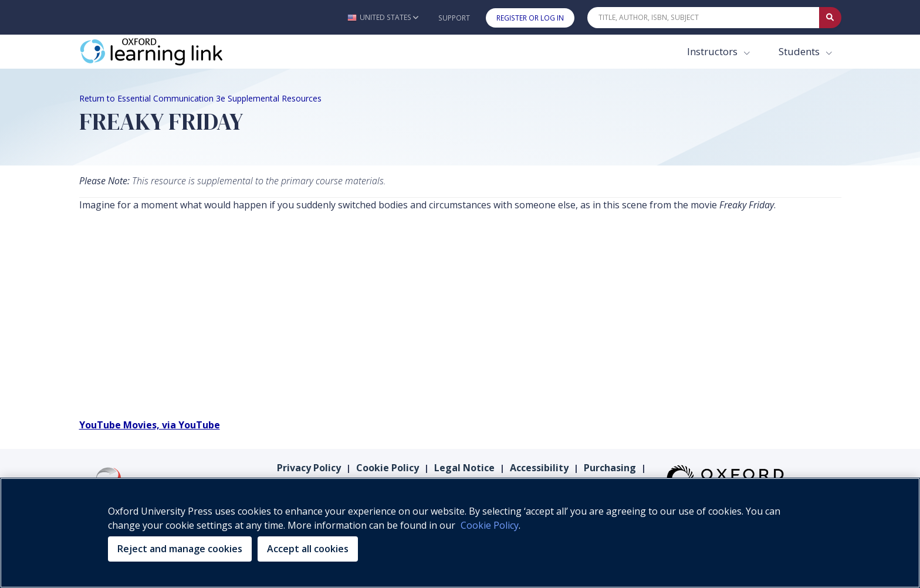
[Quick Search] (703, 18)
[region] (460, 533)
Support (454, 18)
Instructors (713, 51)
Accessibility (539, 468)
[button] (383, 17)
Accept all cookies (308, 549)
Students (800, 51)
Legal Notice (464, 468)
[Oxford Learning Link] (167, 52)
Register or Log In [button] (530, 18)
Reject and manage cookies (180, 549)
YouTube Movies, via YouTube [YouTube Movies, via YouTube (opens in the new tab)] (150, 425)
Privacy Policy (309, 468)
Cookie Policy (388, 468)
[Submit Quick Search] (830, 18)
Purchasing (610, 468)
